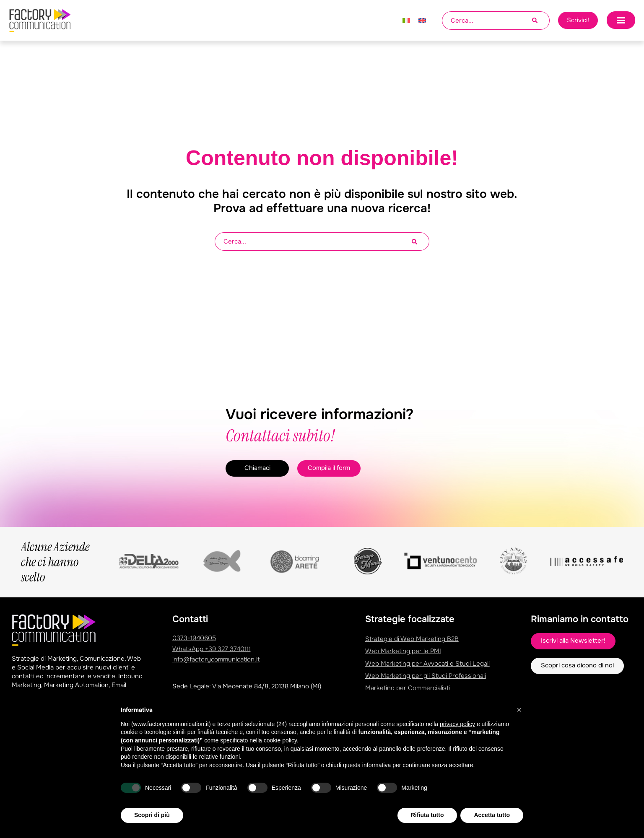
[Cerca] (541, 21)
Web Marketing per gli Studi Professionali (426, 675)
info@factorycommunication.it (216, 659)
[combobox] (487, 21)
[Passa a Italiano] (406, 21)
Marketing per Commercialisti (408, 688)
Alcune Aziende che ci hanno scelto (55, 562)
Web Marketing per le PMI (403, 651)
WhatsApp (212, 649)
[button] (519, 729)
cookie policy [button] (280, 760)
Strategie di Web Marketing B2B (412, 639)
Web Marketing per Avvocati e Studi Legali (427, 663)
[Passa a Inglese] (422, 21)
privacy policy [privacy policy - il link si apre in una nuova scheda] (457, 744)
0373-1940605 (194, 638)
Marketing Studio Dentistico (406, 700)
